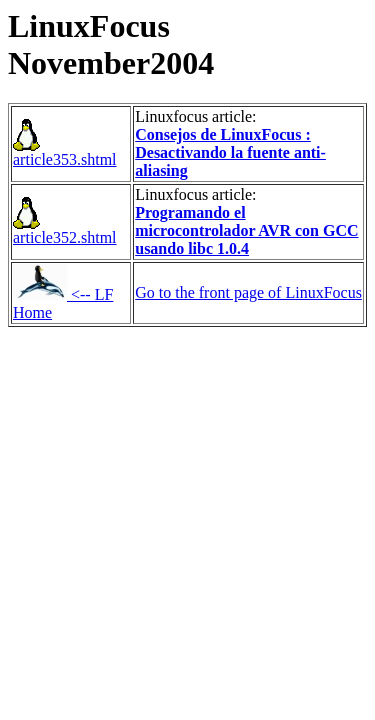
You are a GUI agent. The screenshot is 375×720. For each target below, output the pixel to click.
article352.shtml (65, 230)
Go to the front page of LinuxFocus (248, 292)
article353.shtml (65, 152)
